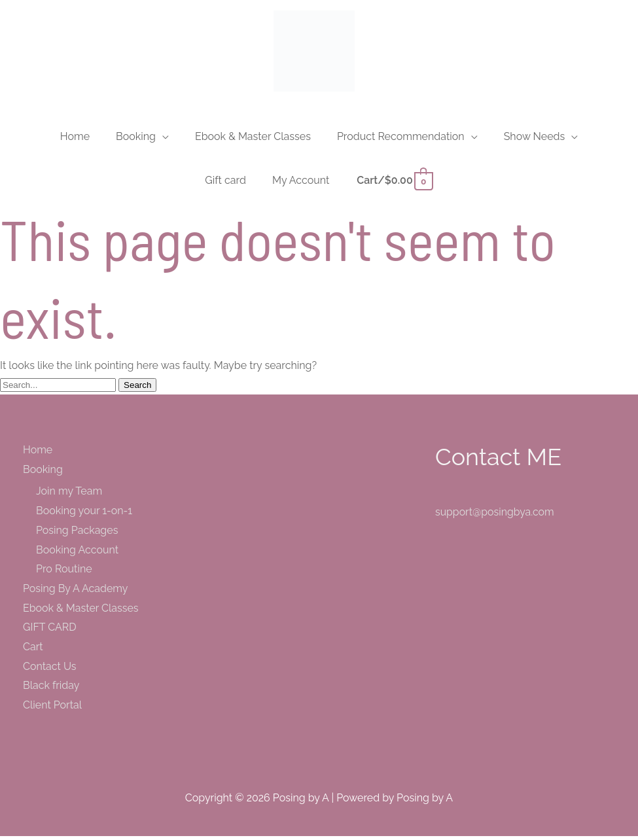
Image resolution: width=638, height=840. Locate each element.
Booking (43, 473)
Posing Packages (77, 534)
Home (38, 454)
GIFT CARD (50, 632)
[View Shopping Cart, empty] (394, 184)
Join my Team (69, 496)
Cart (33, 651)
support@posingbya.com (495, 516)
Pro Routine (64, 573)
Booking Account (77, 554)
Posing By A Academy (76, 592)
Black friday (51, 690)
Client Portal (52, 709)
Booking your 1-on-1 (84, 515)
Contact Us (50, 670)
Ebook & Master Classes (81, 612)
